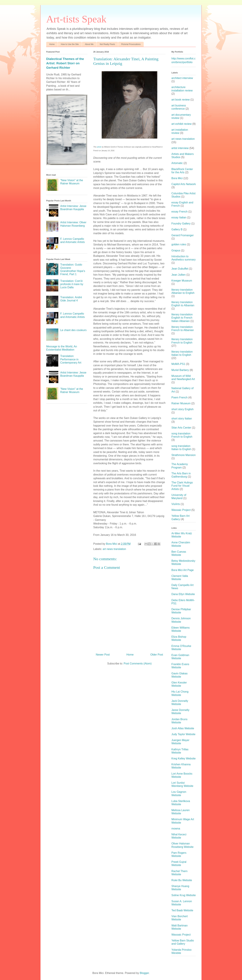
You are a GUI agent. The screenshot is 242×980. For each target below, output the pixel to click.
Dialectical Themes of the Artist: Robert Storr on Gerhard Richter (65, 63)
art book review (181, 100)
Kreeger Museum (182, 281)
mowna (176, 829)
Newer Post (103, 655)
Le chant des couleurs (73, 330)
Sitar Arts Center (181, 428)
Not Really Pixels (107, 44)
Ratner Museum (181, 403)
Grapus (176, 250)
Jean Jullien (179, 275)
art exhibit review (182, 124)
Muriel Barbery (180, 370)
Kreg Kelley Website (184, 758)
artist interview (180, 148)
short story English (183, 409)
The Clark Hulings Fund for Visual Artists (182, 486)
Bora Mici (177, 178)
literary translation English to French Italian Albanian (182, 318)
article (99, 147)
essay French (179, 212)
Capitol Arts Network (184, 184)
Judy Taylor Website (183, 734)
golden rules (179, 244)
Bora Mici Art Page (183, 570)
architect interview (182, 78)
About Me (89, 44)
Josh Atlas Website (183, 728)
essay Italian (179, 217)
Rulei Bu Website (182, 880)
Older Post (157, 655)
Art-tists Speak (76, 19)
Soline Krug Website (184, 895)
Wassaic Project (181, 510)
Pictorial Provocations (131, 44)
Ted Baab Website (182, 910)
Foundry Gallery (181, 224)
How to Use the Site (70, 44)
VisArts (176, 504)
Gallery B (177, 229)
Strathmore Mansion (184, 455)
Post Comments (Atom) (138, 664)
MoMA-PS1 (178, 364)
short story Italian (182, 419)
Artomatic (177, 163)
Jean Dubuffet (180, 269)
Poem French (179, 397)
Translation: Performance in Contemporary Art (71, 359)
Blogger (144, 973)
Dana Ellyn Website (183, 594)
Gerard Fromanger (183, 235)
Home (52, 44)
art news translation (114, 549)
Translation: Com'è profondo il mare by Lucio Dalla (72, 284)
